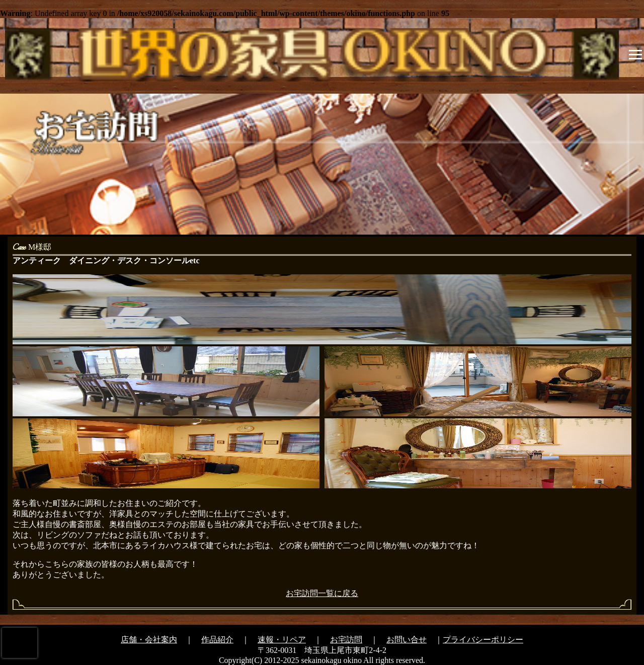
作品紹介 (217, 640)
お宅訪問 (346, 640)
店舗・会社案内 (149, 640)
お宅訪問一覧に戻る (322, 593)
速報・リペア (282, 640)
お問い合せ (407, 640)
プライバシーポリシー (483, 640)
